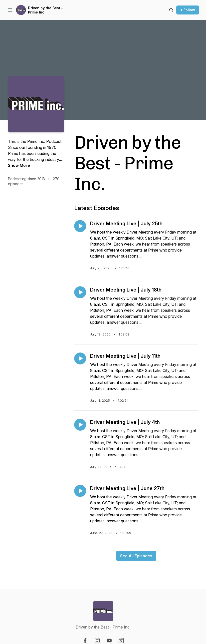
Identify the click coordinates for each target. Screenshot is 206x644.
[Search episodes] (171, 10)
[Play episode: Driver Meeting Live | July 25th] (80, 226)
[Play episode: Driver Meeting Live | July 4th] (80, 425)
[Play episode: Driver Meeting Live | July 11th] (80, 358)
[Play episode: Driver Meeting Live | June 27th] (80, 491)
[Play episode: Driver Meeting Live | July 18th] (80, 292)
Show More (19, 165)
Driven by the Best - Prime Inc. (45, 10)
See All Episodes (136, 556)
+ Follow (188, 10)
